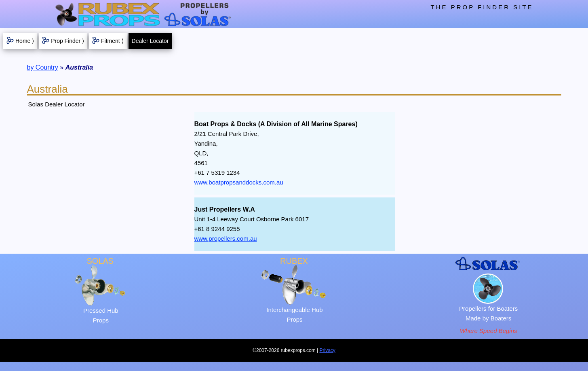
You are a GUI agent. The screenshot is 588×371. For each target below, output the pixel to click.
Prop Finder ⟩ (67, 41)
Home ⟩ (25, 41)
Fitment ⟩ (112, 41)
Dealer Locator (150, 41)
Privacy (328, 350)
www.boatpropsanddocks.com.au (239, 182)
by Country (43, 67)
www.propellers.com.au (226, 238)
